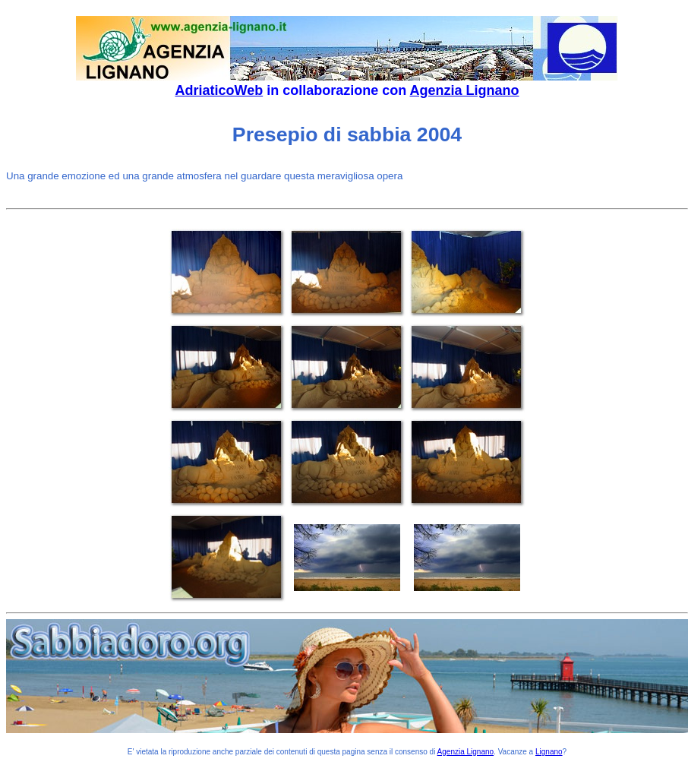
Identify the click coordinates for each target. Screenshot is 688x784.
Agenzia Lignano (465, 90)
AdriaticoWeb (219, 90)
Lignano (549, 752)
